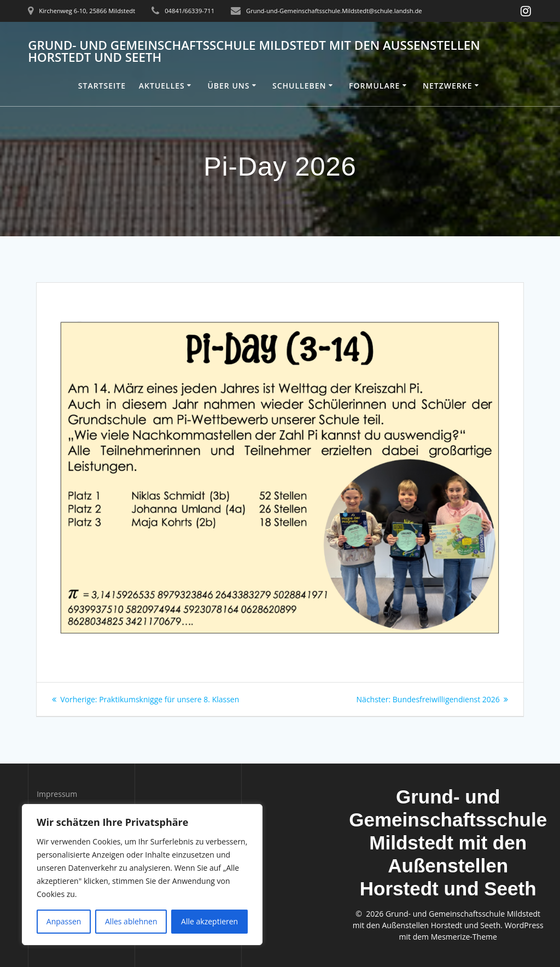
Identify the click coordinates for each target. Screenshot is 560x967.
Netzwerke (447, 86)
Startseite (102, 86)
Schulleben (299, 86)
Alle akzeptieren (209, 921)
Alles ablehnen (131, 921)
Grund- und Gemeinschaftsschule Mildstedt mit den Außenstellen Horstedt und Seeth (254, 52)
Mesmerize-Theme (464, 937)
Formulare (374, 86)
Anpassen (64, 921)
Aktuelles (162, 86)
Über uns (228, 86)
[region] (142, 875)
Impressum (57, 794)
